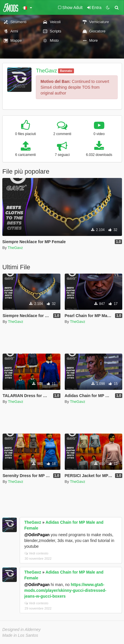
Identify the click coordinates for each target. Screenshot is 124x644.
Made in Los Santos (20, 635)
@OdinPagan (37, 535)
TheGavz (46, 71)
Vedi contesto (36, 553)
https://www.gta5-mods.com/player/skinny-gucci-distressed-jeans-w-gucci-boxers (65, 590)
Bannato (66, 71)
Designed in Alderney (22, 630)
